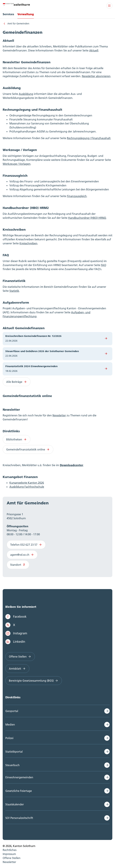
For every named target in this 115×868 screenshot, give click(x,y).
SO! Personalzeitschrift (19, 818)
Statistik (14, 291)
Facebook (16, 617)
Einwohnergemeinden (19, 777)
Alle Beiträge (17, 382)
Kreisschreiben (28, 243)
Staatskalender (15, 804)
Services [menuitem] (8, 14)
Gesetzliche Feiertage (19, 791)
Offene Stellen (20, 657)
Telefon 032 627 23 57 (26, 545)
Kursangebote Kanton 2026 (27, 483)
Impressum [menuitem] (9, 854)
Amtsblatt (17, 669)
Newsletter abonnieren (96, 76)
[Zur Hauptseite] (16, 4)
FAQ (104, 265)
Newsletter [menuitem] (9, 862)
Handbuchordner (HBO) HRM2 (87, 218)
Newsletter (59, 415)
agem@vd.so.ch (22, 555)
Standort (18, 565)
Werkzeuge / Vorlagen (17, 164)
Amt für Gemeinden (18, 24)
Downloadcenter (71, 465)
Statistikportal (14, 752)
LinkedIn (15, 642)
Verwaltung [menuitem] (26, 14)
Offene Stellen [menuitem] (12, 858)
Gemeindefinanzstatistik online (28, 449)
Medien (10, 725)
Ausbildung (26, 94)
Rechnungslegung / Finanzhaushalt (89, 138)
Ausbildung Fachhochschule (27, 487)
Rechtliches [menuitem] (10, 850)
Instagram (16, 633)
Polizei (9, 738)
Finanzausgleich (77, 196)
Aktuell (94, 50)
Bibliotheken (17, 439)
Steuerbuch (12, 765)
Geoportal (12, 711)
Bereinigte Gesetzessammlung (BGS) (34, 681)
